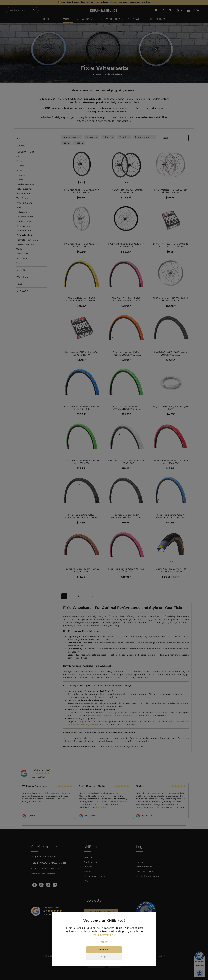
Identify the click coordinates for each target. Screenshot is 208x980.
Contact (88, 867)
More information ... (104, 935)
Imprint (140, 862)
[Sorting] (174, 138)
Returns (88, 871)
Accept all (104, 950)
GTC (138, 857)
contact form (49, 874)
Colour (108, 137)
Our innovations (92, 862)
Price (79, 143)
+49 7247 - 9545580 (49, 863)
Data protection (144, 867)
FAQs (86, 881)
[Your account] (163, 10)
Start (89, 74)
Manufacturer (71, 137)
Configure (104, 957)
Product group (145, 137)
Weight (124, 137)
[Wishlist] (156, 10)
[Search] (34, 10)
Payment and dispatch (147, 876)
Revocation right (144, 871)
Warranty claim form (94, 876)
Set (66, 143)
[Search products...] (18, 10)
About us (88, 857)
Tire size (91, 137)
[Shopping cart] (193, 10)
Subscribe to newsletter (101, 912)
